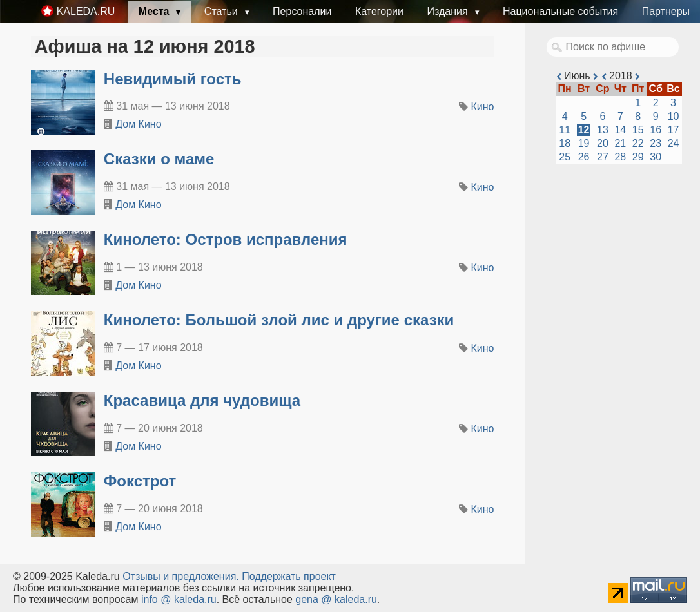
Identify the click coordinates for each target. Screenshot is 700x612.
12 (584, 130)
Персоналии (302, 11)
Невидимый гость (173, 79)
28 (620, 157)
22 (638, 143)
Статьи (222, 11)
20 (603, 143)
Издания (449, 11)
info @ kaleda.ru (179, 599)
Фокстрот (140, 481)
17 (674, 130)
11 (565, 130)
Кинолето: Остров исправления (226, 239)
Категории (379, 11)
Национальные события (560, 11)
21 (620, 143)
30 (656, 157)
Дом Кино (138, 124)
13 (603, 130)
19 (584, 143)
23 (656, 143)
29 (638, 157)
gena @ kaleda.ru (336, 599)
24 (674, 143)
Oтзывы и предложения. (181, 576)
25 (565, 157)
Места (155, 11)
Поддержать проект (289, 576)
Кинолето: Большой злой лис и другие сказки (279, 320)
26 (584, 157)
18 (565, 143)
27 (603, 157)
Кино (483, 107)
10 (674, 116)
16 (656, 130)
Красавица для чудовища (202, 400)
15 (638, 130)
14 (620, 130)
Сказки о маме (159, 159)
